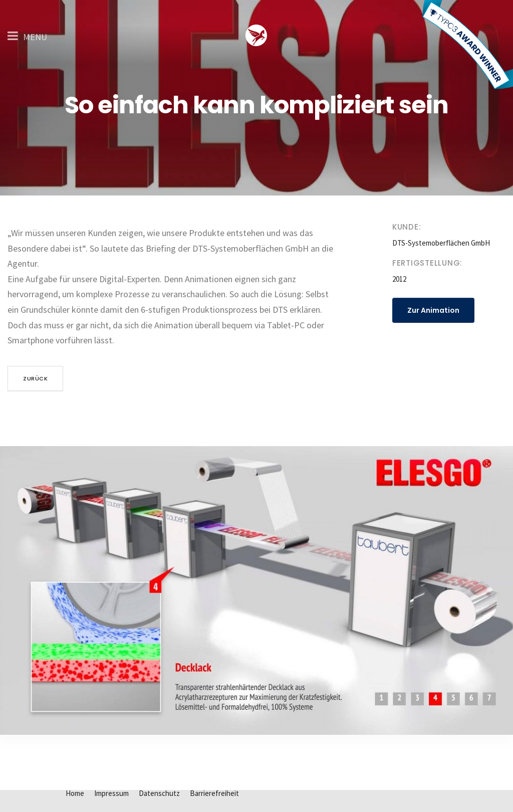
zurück (35, 378)
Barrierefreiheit (214, 793)
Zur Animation (433, 310)
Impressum (111, 793)
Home (75, 793)
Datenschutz (159, 793)
